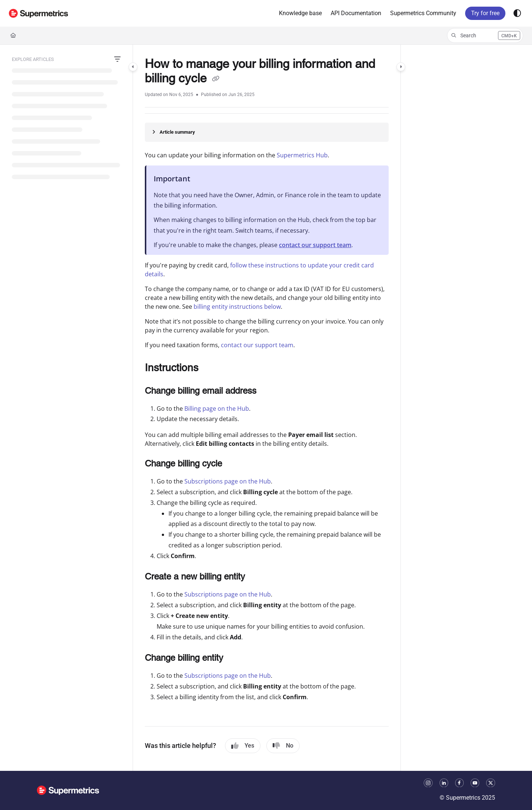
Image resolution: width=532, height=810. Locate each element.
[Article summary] (267, 132)
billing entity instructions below (237, 307)
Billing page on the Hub (217, 409)
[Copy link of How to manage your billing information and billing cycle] (216, 79)
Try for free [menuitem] (485, 13)
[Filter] (117, 59)
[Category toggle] (133, 67)
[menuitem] (300, 13)
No (283, 746)
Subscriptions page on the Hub (228, 481)
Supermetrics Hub (302, 155)
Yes (243, 746)
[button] (38, 13)
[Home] (13, 35)
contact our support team (315, 245)
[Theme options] (517, 13)
